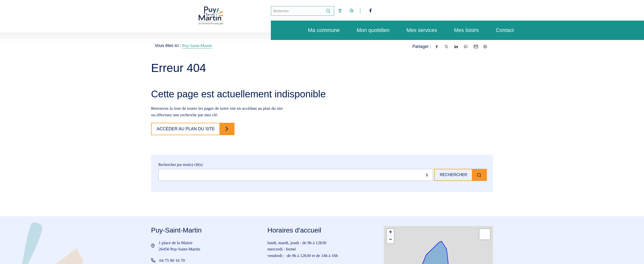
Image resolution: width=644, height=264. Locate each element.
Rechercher (452, 175)
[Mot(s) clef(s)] (297, 11)
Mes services (419, 30)
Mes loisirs (464, 30)
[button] (390, 233)
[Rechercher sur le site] (294, 175)
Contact (502, 30)
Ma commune (321, 30)
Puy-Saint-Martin (197, 46)
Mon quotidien (371, 30)
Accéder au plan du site (187, 129)
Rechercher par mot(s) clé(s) (181, 165)
